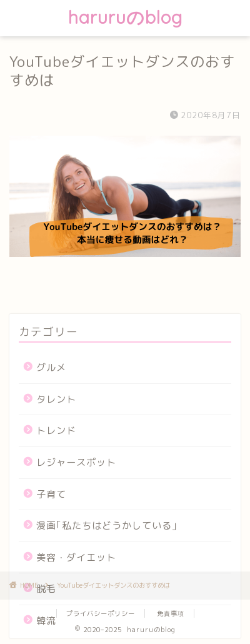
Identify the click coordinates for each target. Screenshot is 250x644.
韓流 (46, 621)
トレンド (56, 430)
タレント (56, 399)
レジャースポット (76, 462)
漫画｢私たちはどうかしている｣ (107, 526)
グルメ (51, 367)
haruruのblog (125, 17)
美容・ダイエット (76, 557)
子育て (51, 494)
